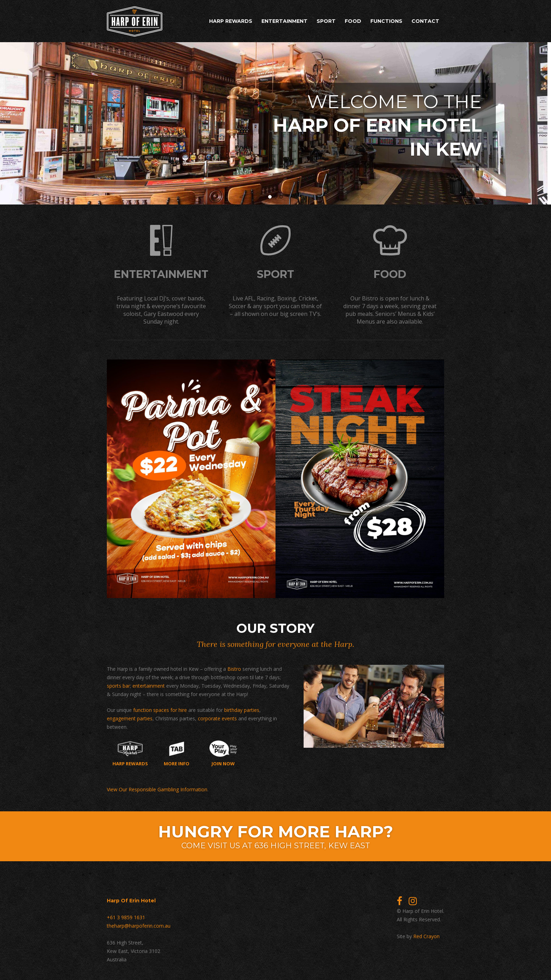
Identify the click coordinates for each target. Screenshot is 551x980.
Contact (425, 21)
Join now (223, 752)
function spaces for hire (160, 709)
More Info (177, 752)
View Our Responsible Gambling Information (157, 788)
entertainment (149, 684)
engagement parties (130, 717)
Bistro (234, 667)
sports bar (118, 684)
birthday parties (242, 709)
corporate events (217, 717)
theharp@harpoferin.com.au (139, 924)
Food (353, 21)
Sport (326, 21)
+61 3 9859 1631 (126, 916)
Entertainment (284, 21)
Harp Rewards (231, 21)
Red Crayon (426, 935)
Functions (386, 21)
